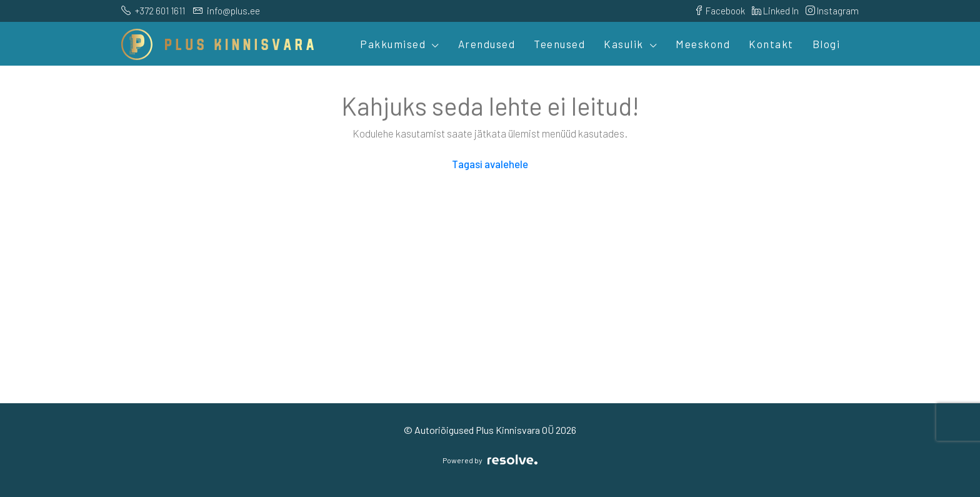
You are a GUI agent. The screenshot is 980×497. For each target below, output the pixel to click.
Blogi (827, 44)
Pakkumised (393, 44)
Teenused (559, 44)
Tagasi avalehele (490, 164)
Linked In (775, 11)
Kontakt (771, 44)
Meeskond (703, 44)
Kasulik (624, 44)
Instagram (832, 11)
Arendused (487, 44)
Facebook (720, 11)
